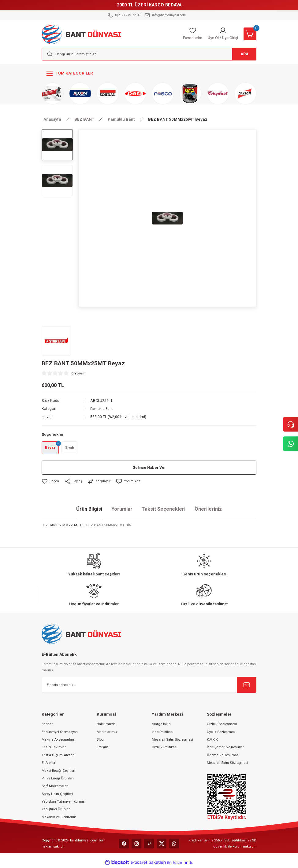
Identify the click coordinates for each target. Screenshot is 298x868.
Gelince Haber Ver (149, 469)
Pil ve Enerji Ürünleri (58, 779)
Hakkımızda (106, 725)
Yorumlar (122, 510)
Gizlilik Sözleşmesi (222, 725)
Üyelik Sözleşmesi (221, 733)
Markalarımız (107, 733)
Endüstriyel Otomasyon (60, 733)
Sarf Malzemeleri (55, 787)
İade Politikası (163, 733)
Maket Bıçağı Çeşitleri (58, 771)
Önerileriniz (208, 510)
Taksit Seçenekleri (164, 510)
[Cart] (250, 34)
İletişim (102, 748)
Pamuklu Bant (102, 409)
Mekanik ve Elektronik (59, 818)
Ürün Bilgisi (89, 510)
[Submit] (247, 686)
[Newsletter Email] (149, 686)
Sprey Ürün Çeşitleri (57, 795)
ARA (242, 54)
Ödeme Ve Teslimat (222, 756)
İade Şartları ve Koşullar (225, 748)
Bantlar (47, 725)
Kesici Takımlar (54, 748)
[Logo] (81, 34)
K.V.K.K (212, 740)
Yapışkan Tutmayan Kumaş (63, 803)
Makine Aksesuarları (58, 740)
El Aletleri (49, 764)
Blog (100, 740)
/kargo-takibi (162, 725)
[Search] (149, 54)
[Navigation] (149, 73)
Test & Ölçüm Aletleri (58, 756)
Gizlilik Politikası (165, 748)
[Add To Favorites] (50, 483)
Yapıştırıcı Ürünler (56, 810)
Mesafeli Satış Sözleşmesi (172, 740)
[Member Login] (222, 34)
